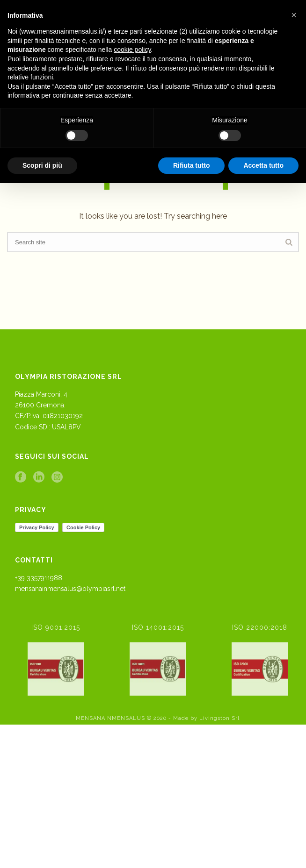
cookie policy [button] (132, 50)
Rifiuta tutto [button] (192, 165)
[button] (294, 15)
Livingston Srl (219, 718)
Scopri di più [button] (42, 165)
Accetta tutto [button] (263, 165)
